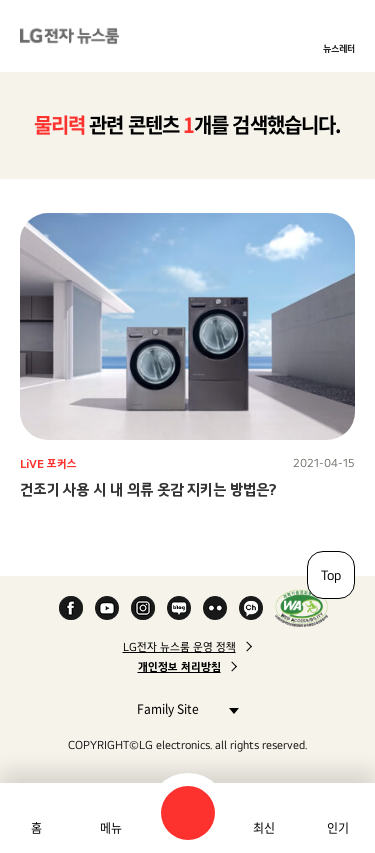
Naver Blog (179, 608)
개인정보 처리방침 (179, 667)
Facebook (71, 608)
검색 (188, 813)
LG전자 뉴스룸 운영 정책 (179, 647)
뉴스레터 (339, 48)
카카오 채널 (251, 608)
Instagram (143, 608)
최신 (264, 828)
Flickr (215, 608)
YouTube (107, 608)
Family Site (182, 708)
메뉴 (111, 828)
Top (331, 575)
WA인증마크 (301, 608)
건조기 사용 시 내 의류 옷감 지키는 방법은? (148, 489)
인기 (338, 828)
